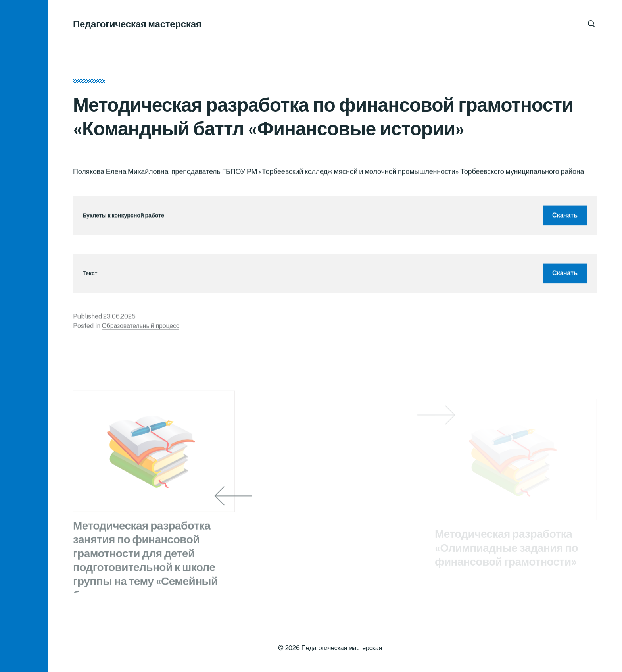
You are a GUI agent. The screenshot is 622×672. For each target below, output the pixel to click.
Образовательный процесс (140, 328)
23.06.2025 (119, 319)
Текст (90, 276)
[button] (24, 336)
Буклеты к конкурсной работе (123, 218)
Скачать (565, 217)
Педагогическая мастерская (137, 24)
